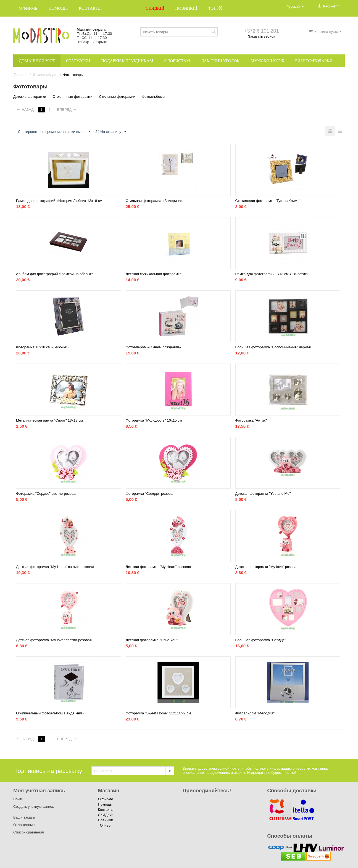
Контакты (90, 8)
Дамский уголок (220, 61)
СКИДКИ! (155, 8)
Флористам (177, 61)
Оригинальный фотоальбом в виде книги (50, 713)
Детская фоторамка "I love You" (152, 640)
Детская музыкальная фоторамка (154, 274)
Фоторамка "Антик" (251, 421)
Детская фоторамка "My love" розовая (267, 567)
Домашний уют (37, 61)
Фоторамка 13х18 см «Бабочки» (43, 347)
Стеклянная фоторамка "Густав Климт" (268, 201)
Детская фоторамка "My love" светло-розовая (54, 640)
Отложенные (24, 825)
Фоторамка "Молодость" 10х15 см (154, 421)
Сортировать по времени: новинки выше (54, 132)
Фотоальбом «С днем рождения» (153, 347)
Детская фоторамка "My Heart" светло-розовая (55, 567)
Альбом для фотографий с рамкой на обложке (55, 274)
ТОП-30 (215, 8)
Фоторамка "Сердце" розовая (150, 494)
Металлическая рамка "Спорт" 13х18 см (49, 421)
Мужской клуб (267, 61)
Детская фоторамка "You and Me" (263, 494)
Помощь (58, 8)
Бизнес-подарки (314, 61)
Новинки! (186, 8)
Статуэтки (78, 61)
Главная (21, 75)
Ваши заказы (24, 818)
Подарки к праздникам (127, 61)
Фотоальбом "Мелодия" (255, 713)
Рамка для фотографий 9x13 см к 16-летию (272, 274)
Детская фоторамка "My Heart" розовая (158, 567)
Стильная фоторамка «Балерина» (154, 201)
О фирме (28, 8)
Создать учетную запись (34, 807)
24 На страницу (111, 132)
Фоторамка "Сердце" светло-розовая (47, 494)
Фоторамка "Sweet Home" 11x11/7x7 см (158, 713)
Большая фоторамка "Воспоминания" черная (273, 347)
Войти (18, 799)
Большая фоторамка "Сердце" (261, 640)
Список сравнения (29, 833)
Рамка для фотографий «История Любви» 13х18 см (59, 201)
